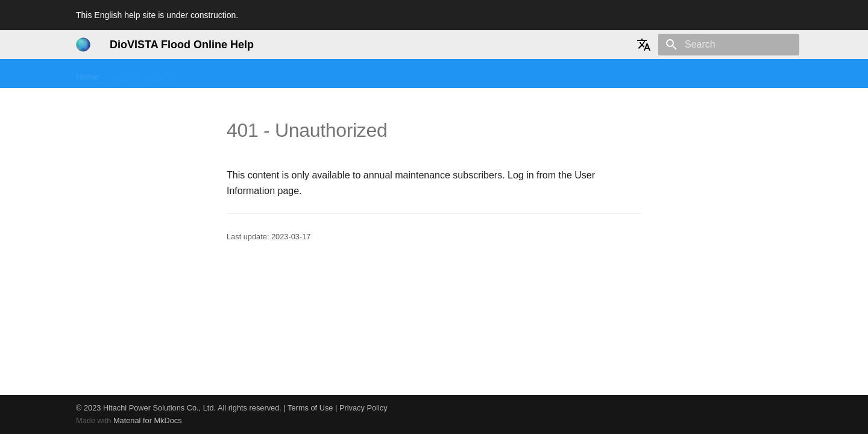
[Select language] (644, 45)
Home (87, 74)
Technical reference (416, 74)
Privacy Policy (363, 408)
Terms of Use (310, 408)
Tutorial (252, 74)
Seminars (204, 74)
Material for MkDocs (148, 420)
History (482, 74)
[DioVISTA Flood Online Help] (83, 45)
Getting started (142, 74)
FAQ (354, 74)
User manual (306, 74)
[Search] (729, 45)
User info (527, 74)
